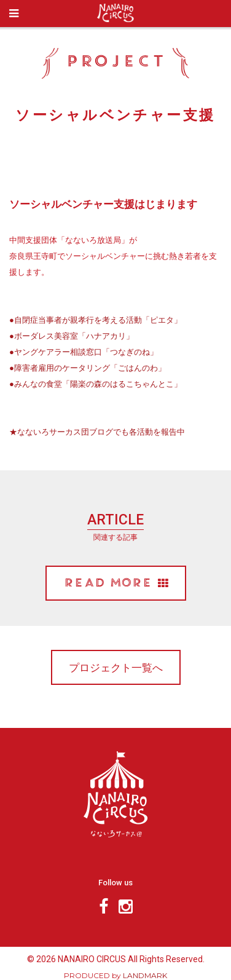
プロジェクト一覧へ (116, 667)
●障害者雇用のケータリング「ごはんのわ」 (88, 368)
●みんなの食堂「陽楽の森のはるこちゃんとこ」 (96, 384)
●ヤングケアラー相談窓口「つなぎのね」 (84, 352)
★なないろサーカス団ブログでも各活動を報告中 (97, 432)
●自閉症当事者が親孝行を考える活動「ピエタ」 (96, 320)
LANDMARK (145, 975)
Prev (14, 168)
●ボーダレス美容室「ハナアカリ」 (72, 336)
